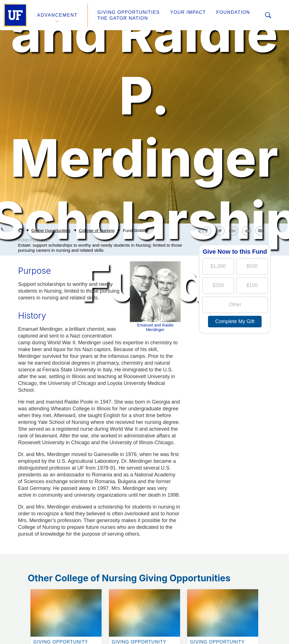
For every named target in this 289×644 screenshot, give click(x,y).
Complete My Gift (235, 321)
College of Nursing (97, 230)
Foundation (233, 12)
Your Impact (188, 12)
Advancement (58, 15)
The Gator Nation (123, 18)
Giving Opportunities (129, 12)
